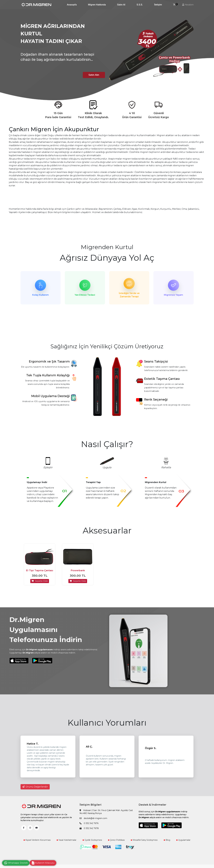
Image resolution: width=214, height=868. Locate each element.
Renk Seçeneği (156, 400)
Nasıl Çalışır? (107, 445)
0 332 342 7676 (89, 825)
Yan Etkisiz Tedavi (85, 295)
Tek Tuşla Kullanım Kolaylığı (48, 376)
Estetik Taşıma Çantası (162, 379)
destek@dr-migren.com (93, 820)
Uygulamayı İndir (37, 483)
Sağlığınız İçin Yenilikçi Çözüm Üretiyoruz (107, 347)
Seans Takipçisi (156, 362)
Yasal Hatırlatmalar (67, 842)
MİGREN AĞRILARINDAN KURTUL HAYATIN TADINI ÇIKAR (53, 34)
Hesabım (189, 5)
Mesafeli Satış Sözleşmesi (144, 842)
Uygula (107, 468)
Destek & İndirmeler (152, 806)
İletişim (158, 5)
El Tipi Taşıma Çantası (40, 572)
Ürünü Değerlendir (35, 788)
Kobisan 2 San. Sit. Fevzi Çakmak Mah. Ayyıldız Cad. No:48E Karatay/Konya (106, 813)
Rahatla (166, 468)
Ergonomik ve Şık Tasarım (49, 362)
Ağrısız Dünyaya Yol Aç (107, 258)
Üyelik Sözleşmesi (92, 842)
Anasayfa (72, 5)
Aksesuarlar (107, 531)
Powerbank (78, 572)
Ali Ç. (89, 748)
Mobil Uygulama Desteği (51, 397)
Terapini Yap (93, 483)
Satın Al (121, 5)
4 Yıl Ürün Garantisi (132, 115)
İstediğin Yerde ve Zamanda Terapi (129, 295)
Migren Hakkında (97, 5)
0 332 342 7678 (89, 830)
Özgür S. (151, 750)
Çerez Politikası (116, 842)
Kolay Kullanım (40, 295)
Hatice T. (33, 745)
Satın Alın (93, 75)
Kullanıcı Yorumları (107, 724)
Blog (167, 842)
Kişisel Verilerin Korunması (37, 842)
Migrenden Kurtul (107, 247)
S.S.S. (140, 5)
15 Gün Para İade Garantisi (58, 115)
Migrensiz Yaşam (173, 295)
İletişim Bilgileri (91, 806)
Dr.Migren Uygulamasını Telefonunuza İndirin (46, 631)
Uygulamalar (183, 842)
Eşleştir (48, 468)
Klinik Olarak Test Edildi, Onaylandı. (93, 115)
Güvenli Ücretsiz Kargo (159, 115)
